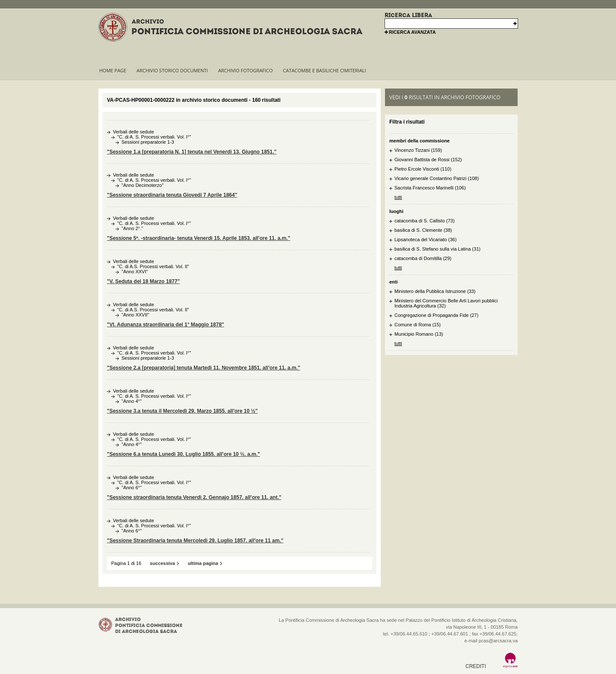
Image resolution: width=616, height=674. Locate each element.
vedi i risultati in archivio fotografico (445, 97)
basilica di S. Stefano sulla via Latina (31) (437, 249)
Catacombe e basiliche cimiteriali (325, 70)
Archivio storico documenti (172, 70)
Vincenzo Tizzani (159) (418, 150)
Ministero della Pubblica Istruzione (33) (435, 291)
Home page (113, 70)
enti (394, 282)
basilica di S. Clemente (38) (423, 230)
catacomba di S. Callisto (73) (425, 221)
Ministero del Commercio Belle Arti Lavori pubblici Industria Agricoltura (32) (446, 303)
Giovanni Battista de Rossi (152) (428, 160)
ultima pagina (203, 563)
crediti (476, 666)
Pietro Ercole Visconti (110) (423, 169)
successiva (162, 563)
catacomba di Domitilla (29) (423, 258)
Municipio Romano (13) (419, 334)
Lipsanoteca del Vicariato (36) (425, 239)
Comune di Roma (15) (418, 325)
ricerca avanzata (412, 32)
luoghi (396, 211)
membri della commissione (419, 141)
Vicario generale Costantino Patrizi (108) (437, 178)
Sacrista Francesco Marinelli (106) (430, 188)
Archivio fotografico (246, 70)
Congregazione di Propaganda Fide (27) (436, 315)
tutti (398, 197)
